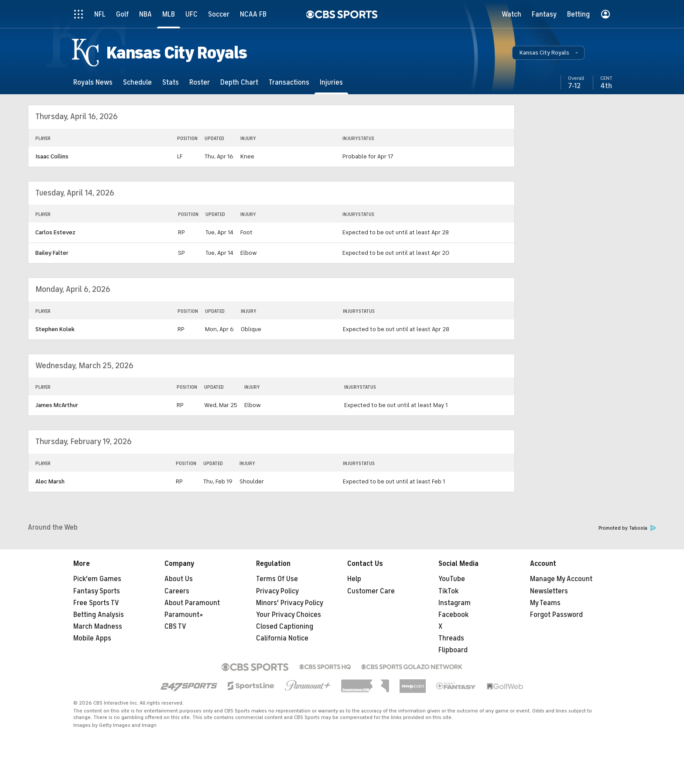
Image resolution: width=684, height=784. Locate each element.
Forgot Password (556, 615)
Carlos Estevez (55, 232)
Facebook (453, 615)
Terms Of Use (277, 579)
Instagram (455, 603)
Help (354, 579)
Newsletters (549, 591)
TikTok (448, 591)
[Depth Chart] (239, 82)
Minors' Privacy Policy (290, 603)
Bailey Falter (52, 253)
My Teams (545, 603)
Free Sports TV (96, 603)
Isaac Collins (52, 156)
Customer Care (371, 591)
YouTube (452, 579)
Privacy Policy (277, 591)
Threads (451, 638)
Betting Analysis (99, 615)
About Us (179, 579)
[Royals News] (93, 82)
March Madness (98, 627)
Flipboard (453, 650)
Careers (177, 591)
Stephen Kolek (55, 329)
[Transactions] (289, 82)
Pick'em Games (97, 579)
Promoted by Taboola (627, 528)
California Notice (282, 638)
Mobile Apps (92, 638)
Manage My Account (561, 579)
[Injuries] (331, 82)
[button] (548, 53)
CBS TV (175, 627)
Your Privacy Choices (289, 615)
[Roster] (200, 82)
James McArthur (57, 405)
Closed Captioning (285, 627)
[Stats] (171, 82)
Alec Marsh (50, 481)
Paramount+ (184, 615)
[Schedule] (137, 82)
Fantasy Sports (97, 591)
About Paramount (192, 603)
